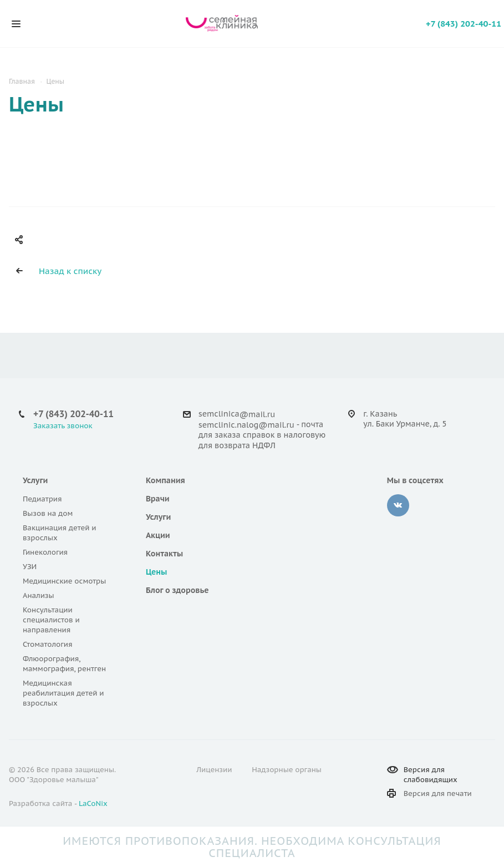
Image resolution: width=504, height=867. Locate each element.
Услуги (35, 480)
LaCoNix (93, 803)
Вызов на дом (48, 513)
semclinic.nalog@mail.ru (246, 425)
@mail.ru (257, 414)
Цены (157, 572)
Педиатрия (42, 499)
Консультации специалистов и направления (51, 620)
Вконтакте (398, 505)
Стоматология (47, 644)
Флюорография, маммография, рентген (64, 664)
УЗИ (30, 567)
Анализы (39, 595)
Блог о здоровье (177, 590)
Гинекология (45, 552)
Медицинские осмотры (64, 581)
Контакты (164, 554)
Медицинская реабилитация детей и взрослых (63, 693)
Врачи (158, 499)
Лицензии (214, 770)
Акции (158, 535)
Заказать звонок (63, 426)
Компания (166, 480)
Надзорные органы (287, 770)
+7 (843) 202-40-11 (464, 24)
